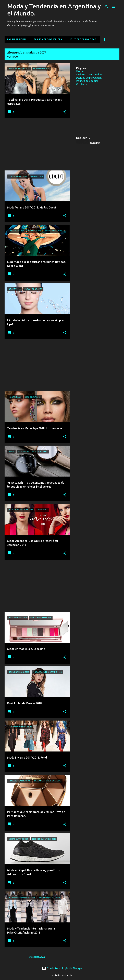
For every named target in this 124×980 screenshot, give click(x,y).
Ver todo (13, 57)
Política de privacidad (83, 39)
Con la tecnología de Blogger (62, 968)
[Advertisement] (36, 144)
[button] (65, 112)
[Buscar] (107, 7)
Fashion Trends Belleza (48, 39)
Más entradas (37, 957)
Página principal (17, 39)
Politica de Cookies (87, 81)
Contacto (82, 84)
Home (80, 71)
